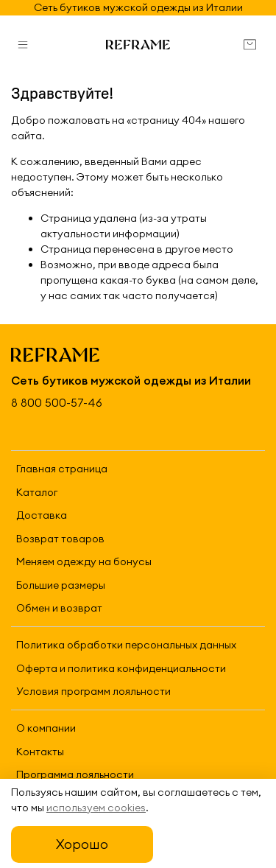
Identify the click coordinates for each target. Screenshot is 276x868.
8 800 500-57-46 (57, 403)
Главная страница (62, 469)
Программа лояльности (75, 774)
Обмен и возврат (59, 608)
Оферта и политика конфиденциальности (121, 668)
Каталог (37, 492)
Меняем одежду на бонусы (84, 561)
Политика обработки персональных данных (126, 645)
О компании (46, 728)
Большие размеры (61, 585)
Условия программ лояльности (93, 691)
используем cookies (96, 808)
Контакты (40, 752)
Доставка (42, 515)
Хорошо (82, 844)
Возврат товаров (60, 539)
